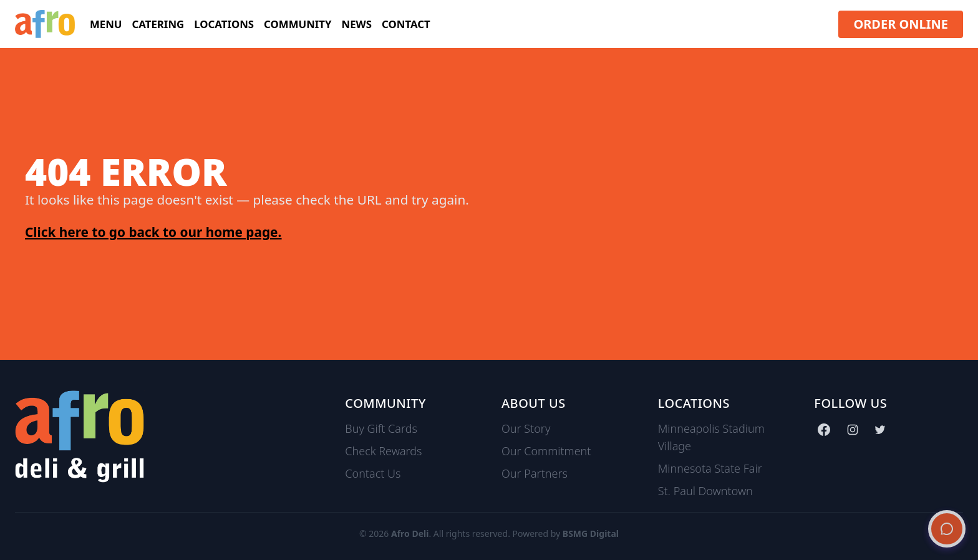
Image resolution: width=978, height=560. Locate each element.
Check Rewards (383, 451)
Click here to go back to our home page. (153, 232)
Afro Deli (410, 533)
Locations (224, 24)
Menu (106, 24)
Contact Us (373, 473)
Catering (158, 24)
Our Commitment (546, 451)
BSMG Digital (591, 533)
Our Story (526, 428)
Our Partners (535, 473)
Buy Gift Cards (381, 428)
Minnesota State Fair (710, 468)
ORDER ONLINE (901, 24)
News (357, 24)
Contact (406, 24)
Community (298, 24)
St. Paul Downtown (705, 491)
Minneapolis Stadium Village (711, 437)
